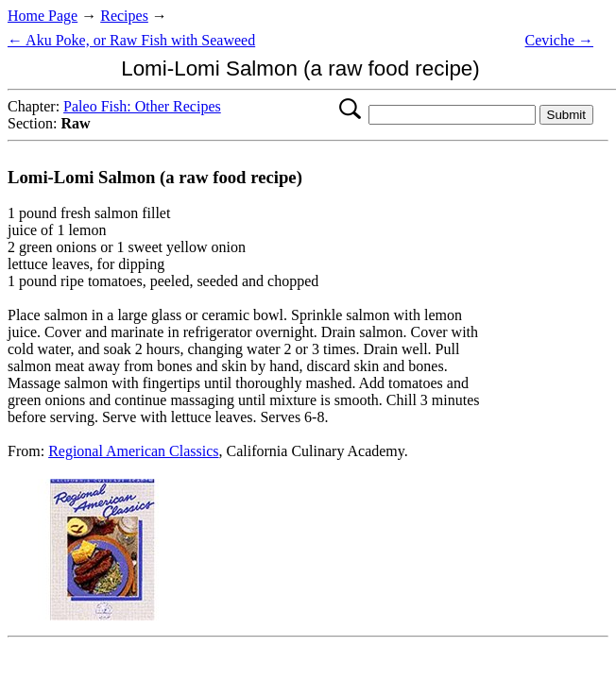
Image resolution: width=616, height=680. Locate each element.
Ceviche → (559, 40)
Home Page (43, 16)
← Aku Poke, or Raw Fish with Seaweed (131, 40)
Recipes (124, 16)
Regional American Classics (133, 451)
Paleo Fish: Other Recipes (142, 106)
